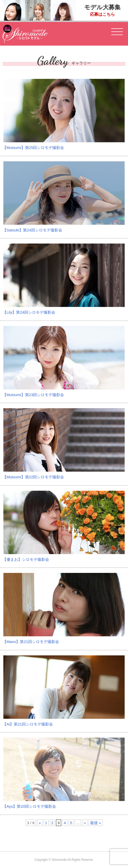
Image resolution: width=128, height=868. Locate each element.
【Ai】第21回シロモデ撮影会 (28, 724)
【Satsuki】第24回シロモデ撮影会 (32, 230)
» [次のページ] (85, 823)
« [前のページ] (40, 823)
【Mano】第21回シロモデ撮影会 (31, 642)
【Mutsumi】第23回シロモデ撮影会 (33, 395)
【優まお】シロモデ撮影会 (26, 559)
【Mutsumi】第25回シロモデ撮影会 (33, 148)
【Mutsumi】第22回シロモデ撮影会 (33, 477)
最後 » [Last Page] (96, 823)
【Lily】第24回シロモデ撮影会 (29, 312)
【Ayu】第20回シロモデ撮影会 (29, 806)
